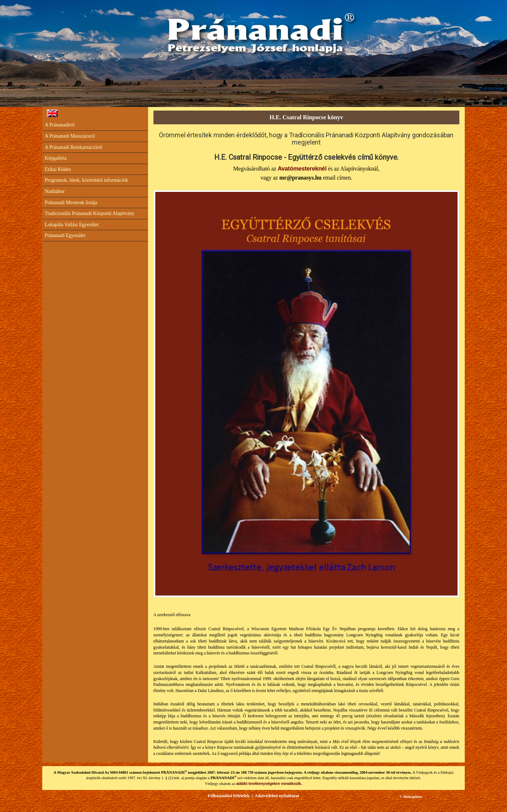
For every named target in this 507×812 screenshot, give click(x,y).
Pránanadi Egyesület (65, 235)
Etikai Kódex (58, 169)
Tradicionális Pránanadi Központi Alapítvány (90, 213)
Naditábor (55, 191)
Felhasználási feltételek (229, 796)
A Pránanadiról (60, 125)
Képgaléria (56, 158)
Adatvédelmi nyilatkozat (277, 796)
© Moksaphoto (411, 797)
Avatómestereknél (302, 169)
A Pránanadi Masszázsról (70, 136)
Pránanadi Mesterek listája (71, 203)
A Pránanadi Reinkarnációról (73, 147)
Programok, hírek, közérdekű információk (86, 180)
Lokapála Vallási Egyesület (72, 225)
